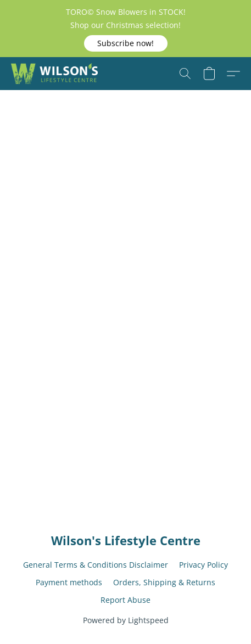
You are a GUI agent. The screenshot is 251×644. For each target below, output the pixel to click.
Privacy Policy (203, 565)
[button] (126, 43)
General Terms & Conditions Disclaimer (96, 565)
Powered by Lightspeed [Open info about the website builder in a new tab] (126, 620)
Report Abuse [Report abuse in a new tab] (126, 600)
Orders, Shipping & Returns (164, 582)
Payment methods (69, 582)
